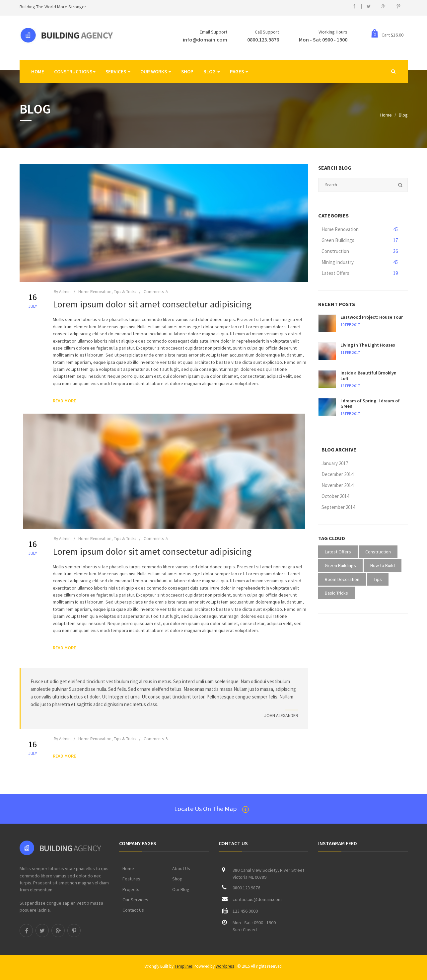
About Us (181, 868)
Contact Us (133, 910)
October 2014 (335, 496)
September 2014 (338, 507)
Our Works (156, 72)
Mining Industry (360, 262)
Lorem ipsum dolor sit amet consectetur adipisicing (152, 307)
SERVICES (118, 72)
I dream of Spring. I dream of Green (370, 404)
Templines (183, 966)
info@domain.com (205, 40)
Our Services (135, 900)
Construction (360, 251)
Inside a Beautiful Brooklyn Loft (368, 376)
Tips (378, 579)
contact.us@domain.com (257, 899)
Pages (239, 72)
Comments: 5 (156, 295)
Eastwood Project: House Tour (372, 317)
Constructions (75, 72)
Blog (212, 72)
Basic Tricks (336, 593)
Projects (131, 889)
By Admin (62, 295)
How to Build (383, 565)
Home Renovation (360, 230)
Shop (187, 72)
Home (38, 72)
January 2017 (335, 463)
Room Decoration (342, 579)
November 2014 (337, 485)
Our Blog (181, 889)
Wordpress (225, 966)
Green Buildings (360, 241)
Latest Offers (360, 273)
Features (131, 879)
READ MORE (64, 404)
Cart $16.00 (387, 35)
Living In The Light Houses (368, 345)
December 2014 (337, 474)
